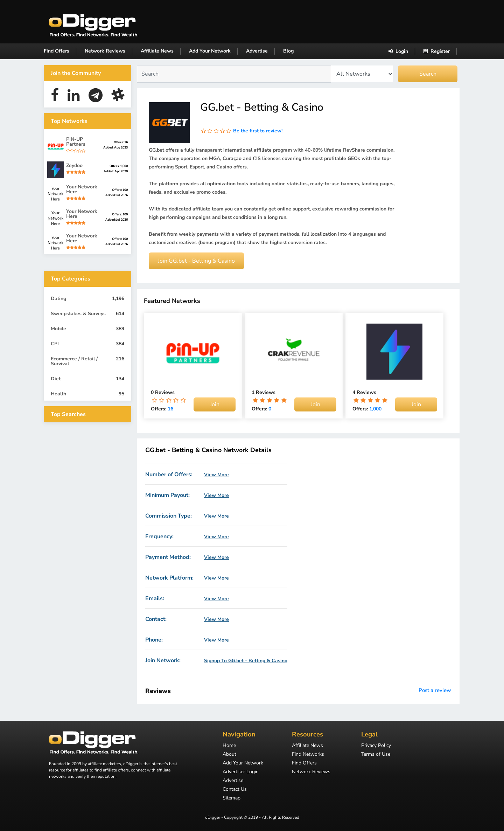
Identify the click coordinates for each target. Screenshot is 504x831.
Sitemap (232, 798)
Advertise (257, 51)
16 (170, 409)
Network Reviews (105, 51)
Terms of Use (376, 755)
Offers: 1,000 (119, 166)
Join (215, 404)
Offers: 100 (120, 190)
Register (437, 51)
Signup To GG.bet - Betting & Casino (246, 661)
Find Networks (308, 755)
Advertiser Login (241, 772)
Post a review (435, 690)
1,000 (375, 409)
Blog (288, 51)
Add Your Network (210, 51)
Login (398, 51)
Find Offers (57, 51)
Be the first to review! (258, 131)
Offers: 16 (121, 142)
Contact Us (235, 790)
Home (229, 746)
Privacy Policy (376, 746)
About (229, 755)
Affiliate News (157, 51)
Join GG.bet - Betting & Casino (196, 261)
